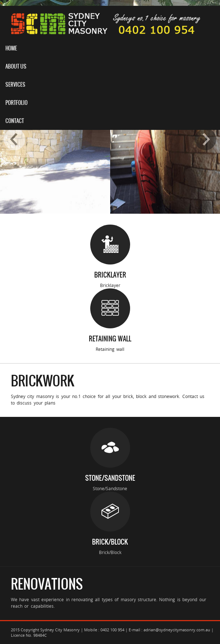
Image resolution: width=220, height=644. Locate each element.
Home (11, 48)
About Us (16, 66)
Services (15, 85)
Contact (15, 121)
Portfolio (16, 103)
